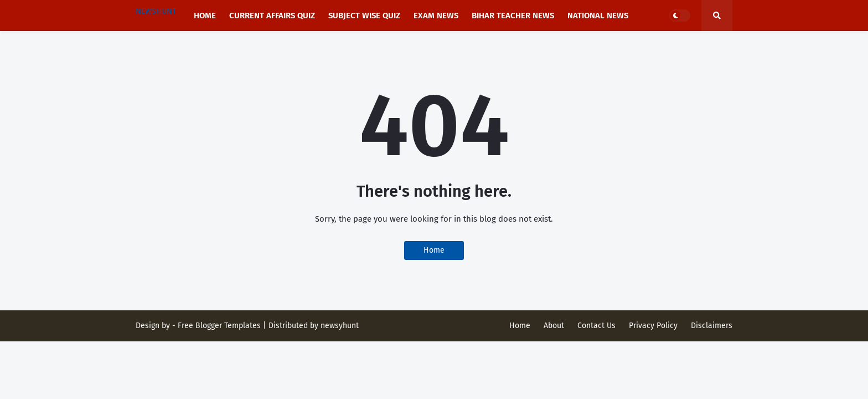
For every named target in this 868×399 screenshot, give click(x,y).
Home (434, 250)
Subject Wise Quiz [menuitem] (364, 16)
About (554, 326)
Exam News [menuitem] (436, 16)
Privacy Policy (653, 326)
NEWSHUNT (156, 11)
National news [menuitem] (598, 16)
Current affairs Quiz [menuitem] (272, 16)
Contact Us (596, 326)
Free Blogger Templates (219, 326)
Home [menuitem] (205, 16)
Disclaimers (712, 326)
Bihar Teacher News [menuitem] (513, 16)
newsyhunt (340, 326)
